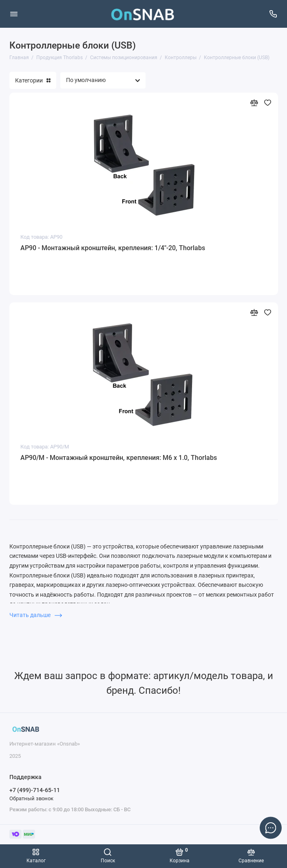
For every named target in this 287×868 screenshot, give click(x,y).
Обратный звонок (31, 798)
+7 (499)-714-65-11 (35, 790)
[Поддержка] (274, 14)
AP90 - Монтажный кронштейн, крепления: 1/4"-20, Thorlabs (113, 248)
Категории (33, 80)
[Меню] (14, 14)
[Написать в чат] (271, 828)
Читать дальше (36, 615)
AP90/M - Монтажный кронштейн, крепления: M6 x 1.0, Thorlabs (119, 458)
